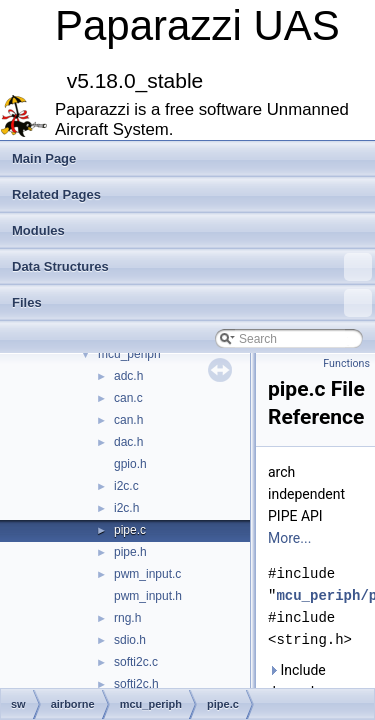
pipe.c (130, 530)
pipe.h (130, 552)
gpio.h (130, 464)
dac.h (128, 442)
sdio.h (130, 640)
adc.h (128, 376)
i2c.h (126, 508)
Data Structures (192, 267)
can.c (128, 398)
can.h (128, 420)
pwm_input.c (147, 574)
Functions (346, 363)
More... (289, 538)
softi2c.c (136, 662)
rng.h (127, 618)
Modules (38, 230)
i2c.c (126, 486)
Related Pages (56, 194)
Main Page (44, 158)
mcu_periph (129, 354)
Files (192, 303)
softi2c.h (136, 684)
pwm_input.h (148, 596)
